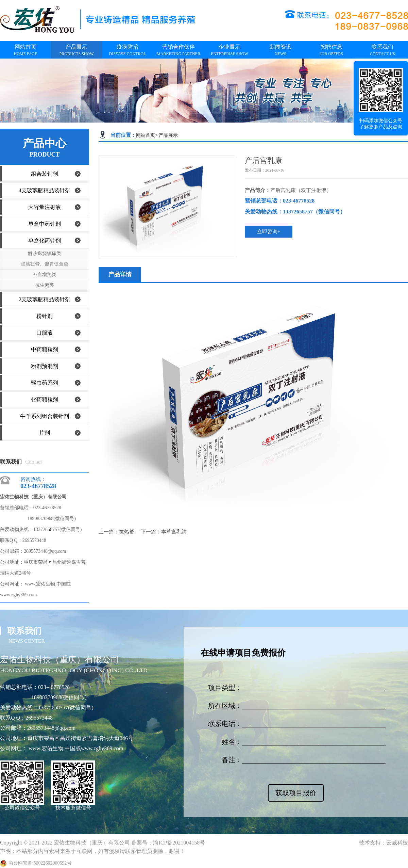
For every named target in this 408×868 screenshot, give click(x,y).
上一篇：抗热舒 (117, 532)
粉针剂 (45, 316)
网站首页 (146, 135)
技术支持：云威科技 (384, 843)
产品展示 (168, 135)
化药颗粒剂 (45, 399)
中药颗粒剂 (45, 349)
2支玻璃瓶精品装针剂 (45, 299)
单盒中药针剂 (45, 224)
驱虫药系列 (45, 383)
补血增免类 (45, 275)
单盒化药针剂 (45, 240)
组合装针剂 (45, 174)
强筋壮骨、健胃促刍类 (45, 264)
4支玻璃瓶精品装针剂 (45, 190)
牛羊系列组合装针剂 (45, 416)
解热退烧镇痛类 (45, 253)
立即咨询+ (269, 231)
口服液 (45, 333)
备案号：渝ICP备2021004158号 (168, 843)
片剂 (45, 433)
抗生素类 (45, 285)
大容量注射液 (45, 207)
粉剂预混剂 (45, 366)
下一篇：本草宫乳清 (164, 532)
